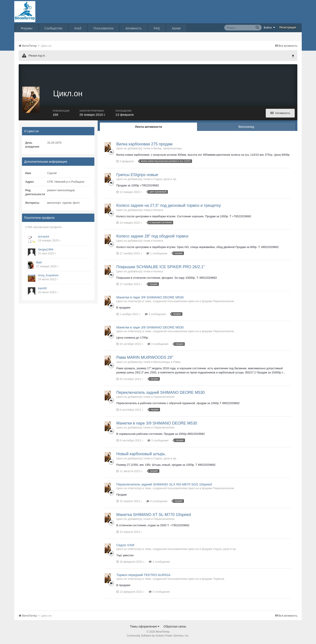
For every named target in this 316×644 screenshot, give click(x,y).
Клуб (78, 28)
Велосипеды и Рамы (167, 364)
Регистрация (288, 27)
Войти (269, 27)
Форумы (27, 28)
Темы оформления (145, 628)
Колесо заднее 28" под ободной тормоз (152, 238)
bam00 (42, 290)
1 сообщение (157, 255)
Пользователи (103, 28)
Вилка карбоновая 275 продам (144, 146)
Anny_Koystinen (48, 277)
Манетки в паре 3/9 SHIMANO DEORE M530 (150, 299)
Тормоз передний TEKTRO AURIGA (143, 577)
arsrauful (44, 238)
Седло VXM (125, 547)
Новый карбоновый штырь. (141, 456)
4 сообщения (157, 503)
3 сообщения (155, 316)
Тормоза (219, 581)
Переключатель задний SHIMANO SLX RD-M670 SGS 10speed (164, 486)
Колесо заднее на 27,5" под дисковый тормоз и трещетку (169, 207)
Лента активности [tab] (149, 129)
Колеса (158, 212)
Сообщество (53, 28)
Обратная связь (175, 628)
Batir (39, 264)
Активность (134, 28)
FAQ (157, 28)
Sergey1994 (46, 251)
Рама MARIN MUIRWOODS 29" (145, 359)
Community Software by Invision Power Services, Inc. (158, 638)
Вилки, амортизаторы (168, 151)
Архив (176, 28)
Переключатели (224, 303)
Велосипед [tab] (246, 129)
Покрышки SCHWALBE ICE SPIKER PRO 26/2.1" (161, 269)
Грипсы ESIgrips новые (137, 177)
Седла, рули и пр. (165, 181)
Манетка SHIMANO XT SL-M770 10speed (154, 517)
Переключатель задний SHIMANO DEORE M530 (161, 394)
